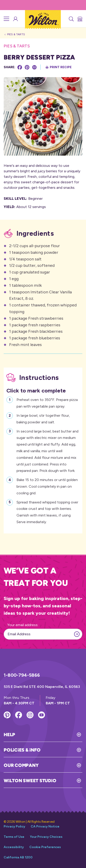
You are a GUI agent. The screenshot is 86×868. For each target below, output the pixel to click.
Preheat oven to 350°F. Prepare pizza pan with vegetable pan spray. (47, 403)
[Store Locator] (80, 19)
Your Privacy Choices (46, 837)
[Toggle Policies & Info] (61, 750)
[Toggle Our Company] (60, 765)
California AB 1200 (18, 857)
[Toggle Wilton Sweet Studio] (69, 781)
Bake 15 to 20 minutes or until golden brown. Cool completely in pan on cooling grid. (47, 486)
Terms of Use (14, 837)
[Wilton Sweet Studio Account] (15, 19)
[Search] (71, 19)
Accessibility (14, 847)
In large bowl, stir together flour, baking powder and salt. (43, 418)
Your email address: (23, 625)
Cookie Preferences (45, 847)
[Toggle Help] (49, 735)
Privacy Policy (14, 826)
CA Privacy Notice (45, 826)
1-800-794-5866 (22, 675)
